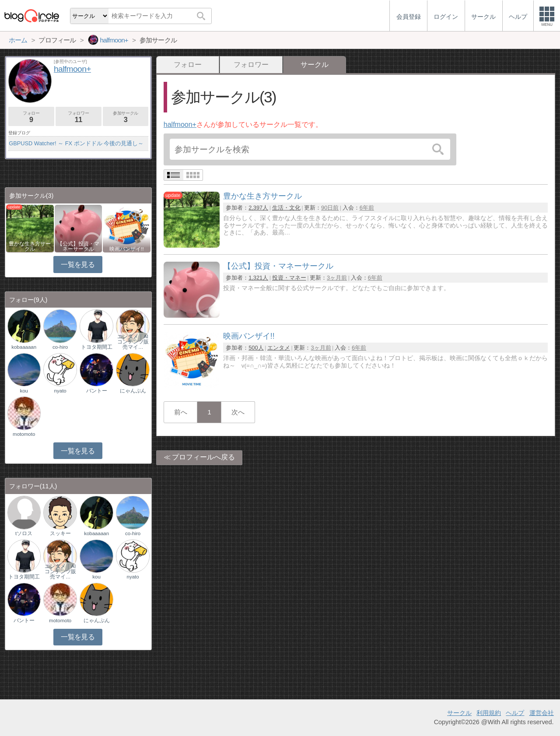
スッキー (60, 533)
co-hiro (60, 347)
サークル (459, 713)
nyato (60, 391)
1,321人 (258, 278)
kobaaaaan (24, 347)
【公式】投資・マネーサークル (78, 246)
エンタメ (279, 348)
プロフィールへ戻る (203, 457)
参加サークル (126, 117)
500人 (256, 348)
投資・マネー (289, 278)
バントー (97, 391)
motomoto (24, 434)
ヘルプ (515, 713)
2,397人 (258, 208)
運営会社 (542, 713)
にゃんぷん (133, 391)
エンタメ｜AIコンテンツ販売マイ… (133, 342)
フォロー (188, 65)
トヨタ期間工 (97, 347)
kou (24, 391)
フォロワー (251, 65)
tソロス (24, 533)
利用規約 (489, 713)
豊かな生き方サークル (30, 246)
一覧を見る (78, 265)
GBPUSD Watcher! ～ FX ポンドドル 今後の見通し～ (76, 143)
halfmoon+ (180, 124)
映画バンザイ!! (126, 249)
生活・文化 (286, 208)
